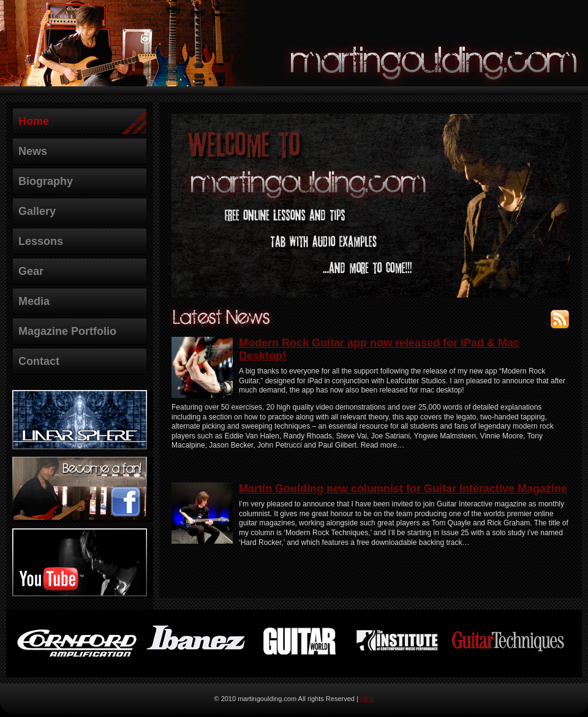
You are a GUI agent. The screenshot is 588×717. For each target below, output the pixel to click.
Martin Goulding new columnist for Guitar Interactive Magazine (403, 489)
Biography (46, 181)
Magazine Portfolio (67, 331)
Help (367, 699)
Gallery (37, 211)
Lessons (41, 241)
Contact (39, 361)
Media (34, 301)
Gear (31, 271)
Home (34, 121)
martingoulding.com (435, 59)
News (33, 151)
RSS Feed (560, 317)
